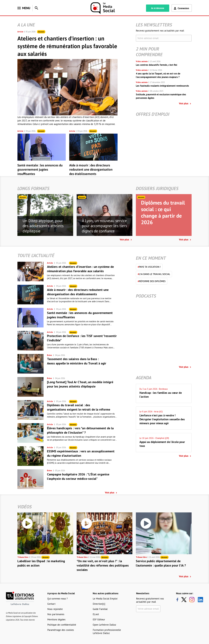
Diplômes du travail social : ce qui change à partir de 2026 (163, 212)
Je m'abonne (158, 8)
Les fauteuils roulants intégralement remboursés (162, 86)
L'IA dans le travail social (154, 274)
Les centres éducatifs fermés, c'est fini (156, 65)
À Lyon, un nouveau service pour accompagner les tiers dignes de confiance (104, 226)
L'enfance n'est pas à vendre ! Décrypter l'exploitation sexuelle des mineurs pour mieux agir (162, 419)
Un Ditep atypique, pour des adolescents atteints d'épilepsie (43, 226)
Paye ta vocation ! (149, 267)
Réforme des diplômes (152, 281)
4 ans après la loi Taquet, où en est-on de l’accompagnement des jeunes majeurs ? (158, 75)
